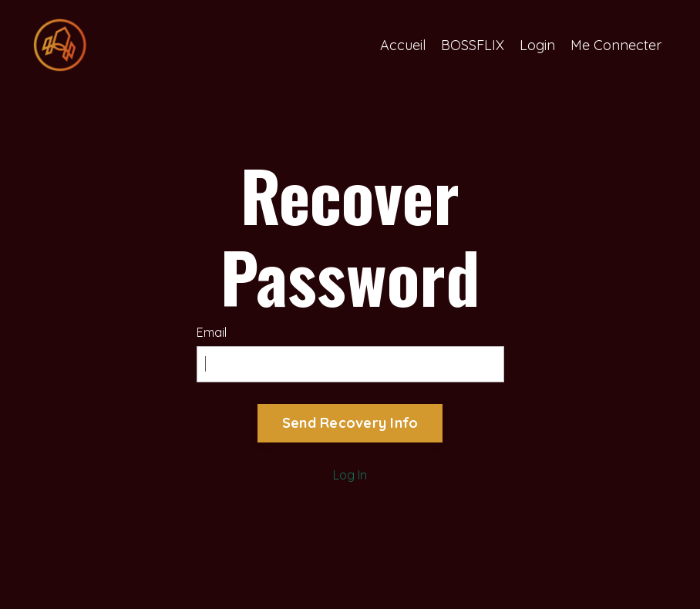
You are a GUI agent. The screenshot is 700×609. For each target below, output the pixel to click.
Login (537, 45)
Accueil (403, 45)
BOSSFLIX (473, 45)
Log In (350, 475)
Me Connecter (616, 45)
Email (212, 332)
